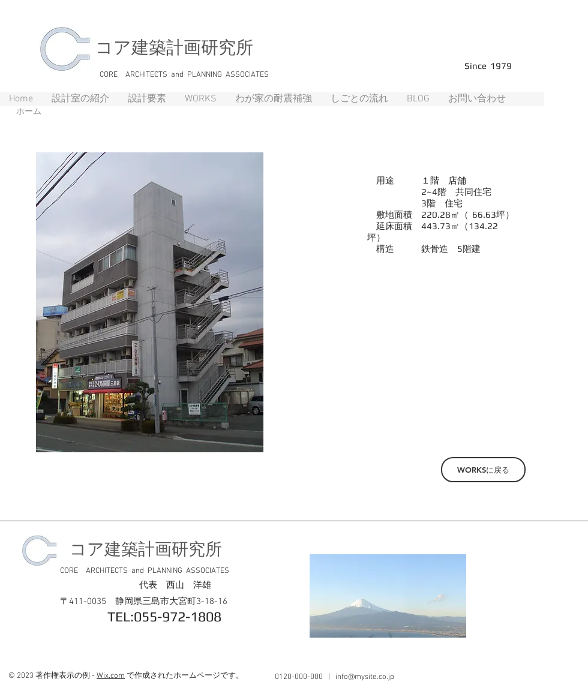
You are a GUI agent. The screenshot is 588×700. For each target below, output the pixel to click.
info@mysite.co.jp (365, 677)
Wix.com (111, 676)
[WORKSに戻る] (483, 470)
